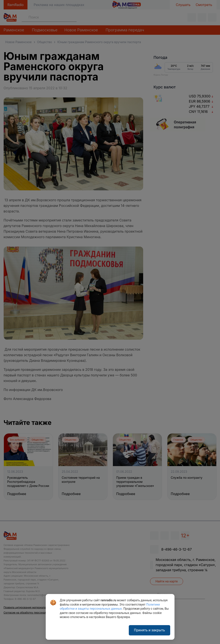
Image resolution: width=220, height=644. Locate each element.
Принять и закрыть (149, 630)
